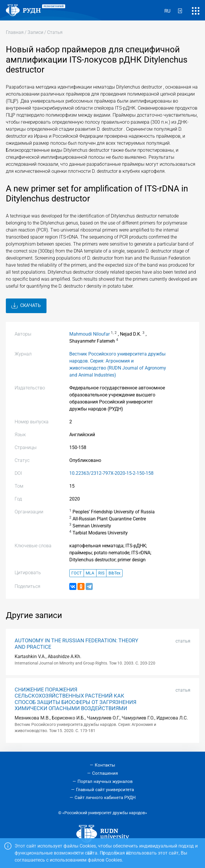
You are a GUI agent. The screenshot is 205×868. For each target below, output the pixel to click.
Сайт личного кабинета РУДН (105, 798)
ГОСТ (76, 573)
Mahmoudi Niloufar (89, 334)
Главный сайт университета (105, 790)
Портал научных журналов (105, 781)
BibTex (114, 573)
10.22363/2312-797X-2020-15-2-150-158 (111, 473)
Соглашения (105, 773)
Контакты (105, 765)
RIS (101, 573)
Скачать (26, 306)
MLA (90, 573)
